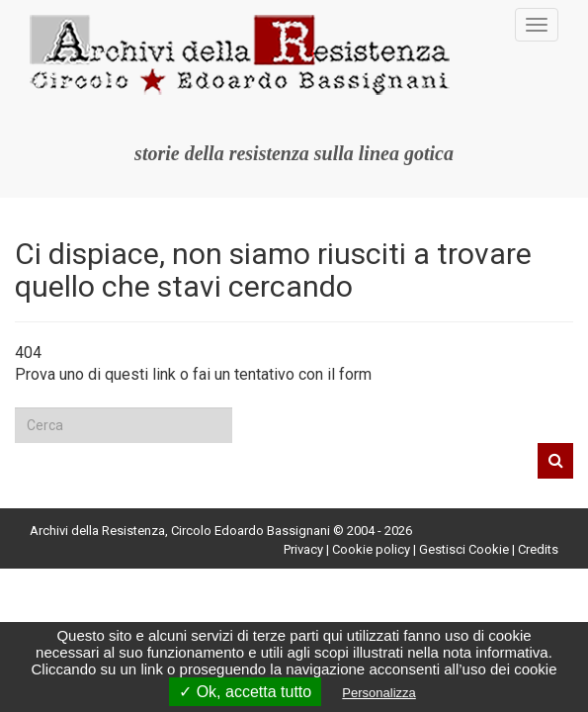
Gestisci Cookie (464, 549)
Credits (538, 549)
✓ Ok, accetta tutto (245, 692)
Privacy (303, 549)
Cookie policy (371, 549)
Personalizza (378, 693)
